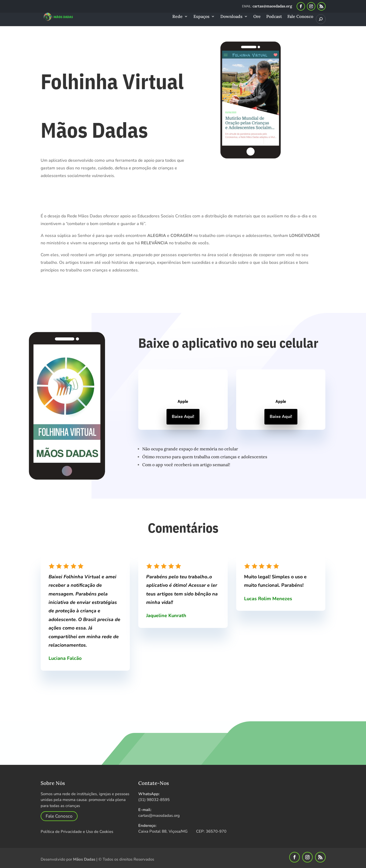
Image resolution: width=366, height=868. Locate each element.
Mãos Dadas (84, 859)
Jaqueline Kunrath (166, 616)
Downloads (231, 17)
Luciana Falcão (65, 658)
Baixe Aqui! (183, 417)
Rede (177, 17)
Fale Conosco (300, 17)
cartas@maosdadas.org (159, 815)
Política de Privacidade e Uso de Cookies (77, 832)
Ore (257, 17)
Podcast (274, 17)
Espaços (201, 17)
